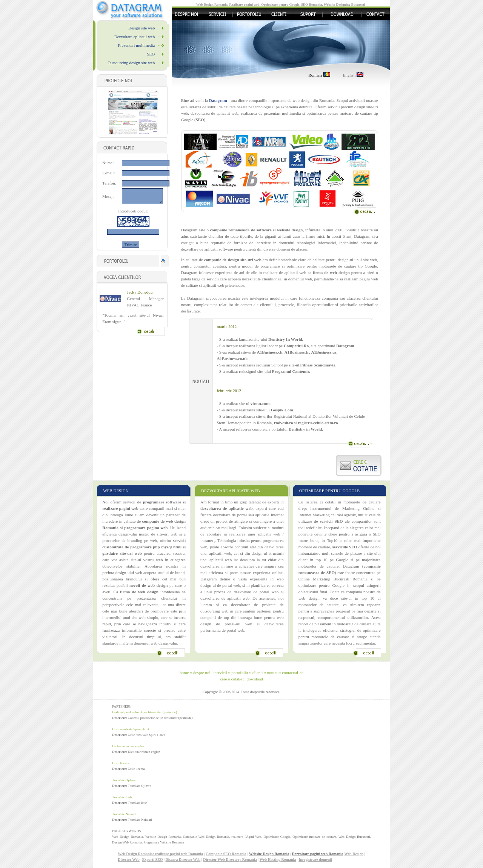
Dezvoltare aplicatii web (135, 37)
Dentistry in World (305, 429)
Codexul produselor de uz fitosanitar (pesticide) (145, 712)
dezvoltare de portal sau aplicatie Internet (248, 515)
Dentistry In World (285, 339)
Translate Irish (122, 797)
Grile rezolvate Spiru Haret (131, 729)
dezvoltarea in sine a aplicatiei (227, 566)
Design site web (142, 28)
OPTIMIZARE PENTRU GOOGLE (329, 491)
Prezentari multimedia (136, 45)
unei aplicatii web (216, 560)
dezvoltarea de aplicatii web (225, 598)
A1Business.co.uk (232, 359)
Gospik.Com (282, 410)
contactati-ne (293, 673)
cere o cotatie (231, 679)
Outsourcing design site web (131, 63)
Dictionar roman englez (128, 746)
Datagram (345, 346)
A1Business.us (324, 352)
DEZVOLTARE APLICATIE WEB (231, 491)
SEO (151, 54)
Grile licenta (121, 763)
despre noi (202, 673)
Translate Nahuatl (124, 814)
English (353, 75)
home (184, 673)
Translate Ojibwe (124, 780)
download (255, 679)
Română (319, 75)
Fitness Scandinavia (318, 365)
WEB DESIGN (116, 491)
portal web (269, 592)
